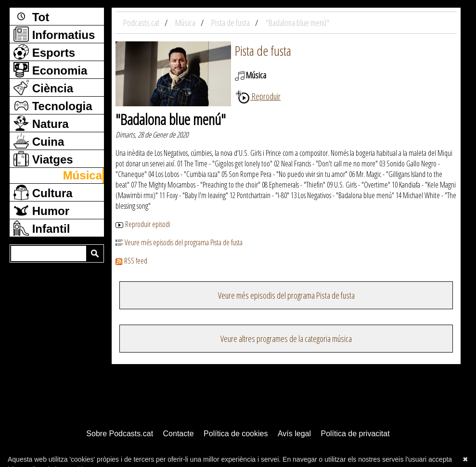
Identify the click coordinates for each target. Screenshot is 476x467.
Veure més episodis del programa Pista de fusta (179, 242)
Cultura (43, 192)
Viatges (43, 159)
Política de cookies (236, 434)
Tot (31, 16)
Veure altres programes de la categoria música (286, 339)
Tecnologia (53, 105)
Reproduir (258, 96)
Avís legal (294, 434)
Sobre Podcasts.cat (120, 434)
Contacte (179, 434)
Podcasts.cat (142, 23)
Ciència (43, 88)
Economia (50, 70)
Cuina (39, 141)
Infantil (42, 228)
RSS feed (131, 261)
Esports (44, 52)
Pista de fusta (263, 50)
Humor (41, 210)
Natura (41, 123)
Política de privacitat (355, 434)
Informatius (54, 34)
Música (83, 175)
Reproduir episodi (143, 224)
